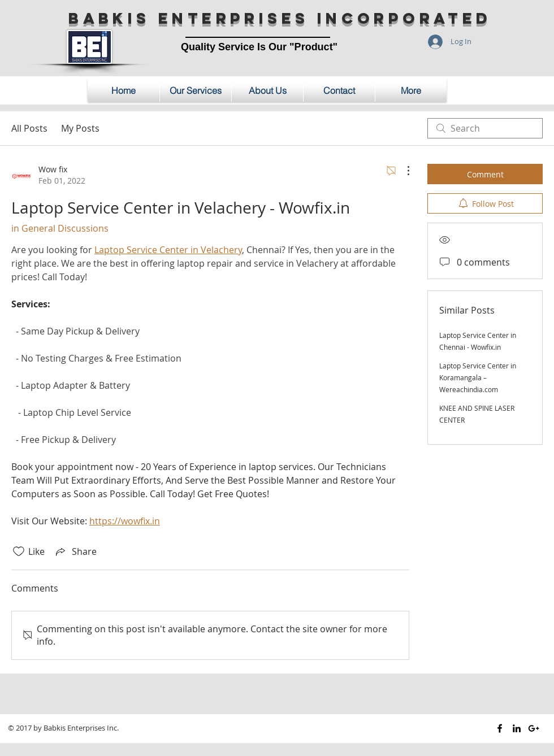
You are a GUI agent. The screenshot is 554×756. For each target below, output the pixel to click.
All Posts (29, 128)
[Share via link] (75, 551)
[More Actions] (402, 171)
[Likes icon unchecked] (19, 551)
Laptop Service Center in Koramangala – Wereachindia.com (478, 377)
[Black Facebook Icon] (500, 728)
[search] (485, 128)
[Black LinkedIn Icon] (517, 728)
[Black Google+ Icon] (534, 728)
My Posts (80, 128)
